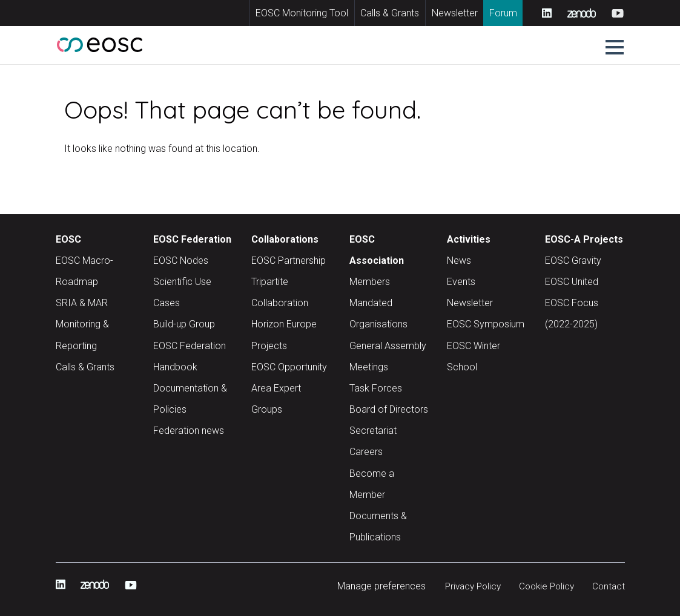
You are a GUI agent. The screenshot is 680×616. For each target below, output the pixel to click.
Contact (608, 586)
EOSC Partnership (289, 260)
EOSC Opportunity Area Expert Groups (289, 388)
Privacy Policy (466, 586)
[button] (615, 47)
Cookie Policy (543, 586)
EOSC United (572, 282)
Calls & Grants (390, 13)
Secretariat (373, 431)
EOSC (68, 239)
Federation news (189, 431)
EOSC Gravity (573, 260)
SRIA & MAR (82, 303)
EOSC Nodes (181, 260)
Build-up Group (184, 324)
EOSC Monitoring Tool (302, 13)
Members (370, 282)
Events (461, 282)
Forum (503, 13)
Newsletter (455, 13)
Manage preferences (372, 586)
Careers (366, 452)
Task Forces (376, 388)
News (459, 260)
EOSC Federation (192, 239)
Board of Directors (389, 409)
